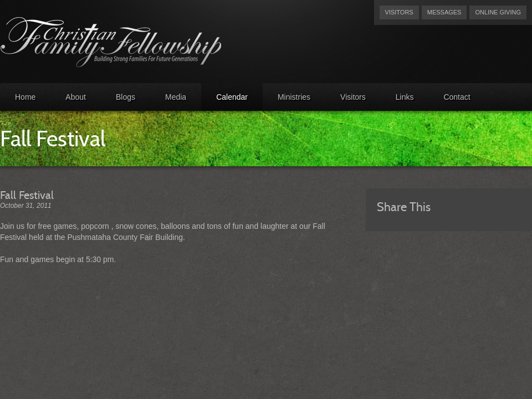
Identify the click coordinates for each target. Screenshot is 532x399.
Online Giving (498, 12)
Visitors (399, 12)
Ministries (294, 97)
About (76, 97)
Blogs (126, 97)
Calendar (232, 97)
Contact (457, 97)
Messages (444, 12)
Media (176, 97)
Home (25, 97)
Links (405, 97)
